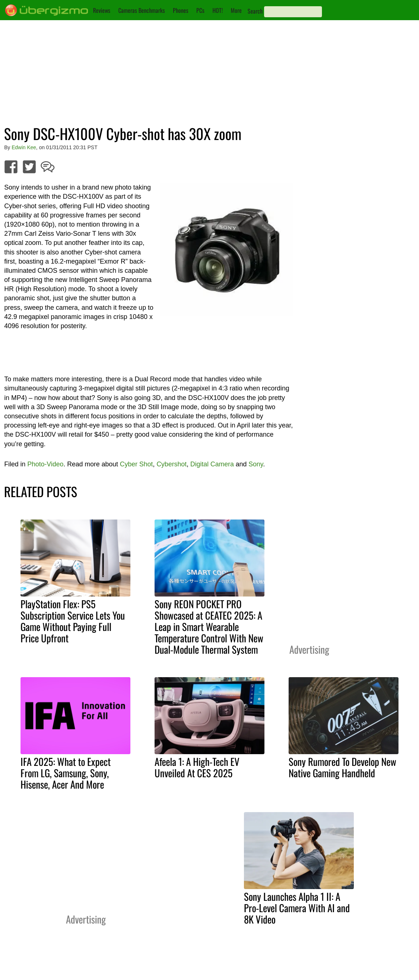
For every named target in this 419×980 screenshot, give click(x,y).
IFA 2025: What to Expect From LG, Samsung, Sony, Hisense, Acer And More (66, 773)
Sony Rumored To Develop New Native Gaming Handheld (342, 767)
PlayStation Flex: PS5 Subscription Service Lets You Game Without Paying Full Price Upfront (73, 621)
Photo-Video (45, 464)
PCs (200, 10)
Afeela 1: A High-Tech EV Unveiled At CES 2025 (197, 767)
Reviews (102, 10)
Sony (256, 464)
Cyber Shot (136, 464)
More (236, 10)
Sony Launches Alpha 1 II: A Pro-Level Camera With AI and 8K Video (297, 908)
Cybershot (171, 464)
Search (255, 11)
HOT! (218, 10)
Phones (181, 10)
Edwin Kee (24, 147)
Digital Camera (212, 464)
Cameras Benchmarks (142, 10)
